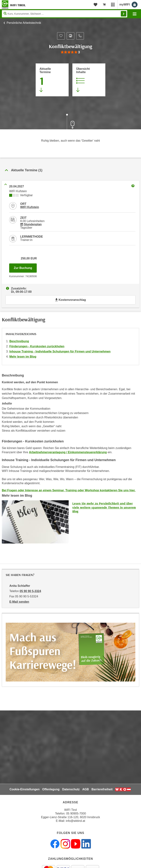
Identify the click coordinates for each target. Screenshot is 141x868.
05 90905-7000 (76, 813)
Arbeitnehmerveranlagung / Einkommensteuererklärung (68, 452)
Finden (124, 14)
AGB (86, 789)
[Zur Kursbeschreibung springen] (89, 80)
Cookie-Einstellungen (25, 789)
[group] (70, 52)
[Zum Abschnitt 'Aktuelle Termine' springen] (52, 80)
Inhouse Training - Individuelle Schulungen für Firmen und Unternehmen (60, 351)
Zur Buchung (25, 267)
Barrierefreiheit (102, 789)
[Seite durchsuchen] (65, 14)
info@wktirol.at (76, 821)
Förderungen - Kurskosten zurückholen (37, 346)
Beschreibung (19, 341)
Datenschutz (71, 789)
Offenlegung (51, 789)
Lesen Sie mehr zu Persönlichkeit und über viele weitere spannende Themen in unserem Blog (104, 507)
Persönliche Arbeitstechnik (24, 23)
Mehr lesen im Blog (23, 357)
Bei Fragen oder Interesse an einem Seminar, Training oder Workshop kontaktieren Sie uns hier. (69, 490)
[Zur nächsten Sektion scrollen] (70, 122)
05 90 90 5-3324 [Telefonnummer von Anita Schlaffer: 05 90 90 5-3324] (30, 591)
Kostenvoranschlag (70, 300)
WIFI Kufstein (30, 207)
